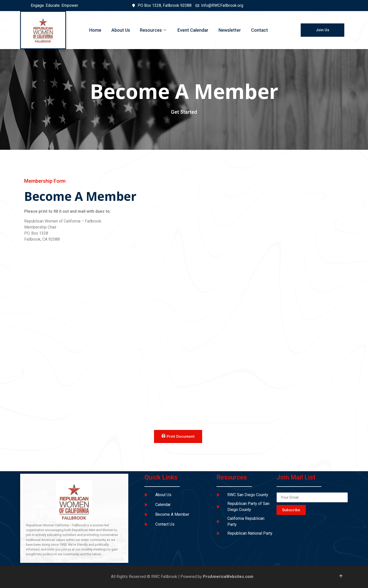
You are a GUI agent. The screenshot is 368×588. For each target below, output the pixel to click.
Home (95, 30)
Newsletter (230, 30)
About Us (120, 30)
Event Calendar (193, 30)
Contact (259, 30)
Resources (154, 30)
